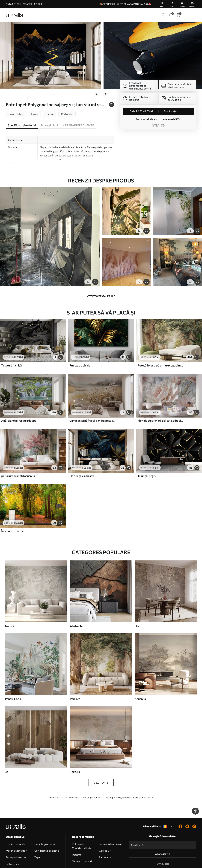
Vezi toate (101, 763)
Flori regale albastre (82, 456)
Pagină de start (57, 778)
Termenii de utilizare (110, 824)
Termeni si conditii (82, 842)
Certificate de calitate (47, 831)
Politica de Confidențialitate (82, 826)
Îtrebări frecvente (16, 824)
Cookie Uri (105, 831)
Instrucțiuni (12, 844)
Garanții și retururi (45, 824)
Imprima (77, 835)
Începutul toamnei (13, 511)
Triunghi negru (147, 456)
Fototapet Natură (92, 778)
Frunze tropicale (80, 346)
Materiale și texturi (16, 831)
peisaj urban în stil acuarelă (18, 456)
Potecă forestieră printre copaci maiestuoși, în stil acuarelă (161, 346)
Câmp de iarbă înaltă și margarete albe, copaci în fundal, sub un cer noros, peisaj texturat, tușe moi (92, 401)
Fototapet (74, 778)
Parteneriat (105, 838)
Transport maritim (16, 838)
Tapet (38, 838)
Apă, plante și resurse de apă (19, 401)
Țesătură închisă (11, 346)
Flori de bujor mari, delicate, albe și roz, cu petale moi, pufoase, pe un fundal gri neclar (161, 401)
